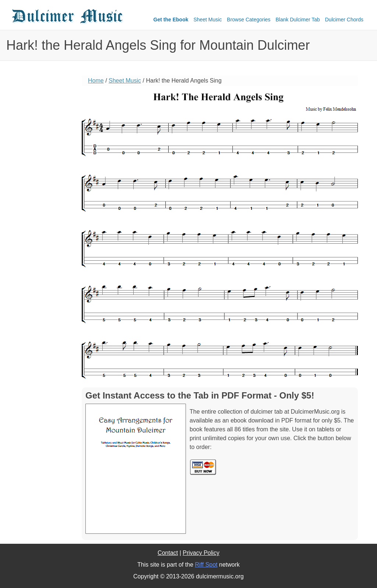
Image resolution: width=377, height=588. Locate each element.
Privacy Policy (201, 553)
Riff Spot (206, 565)
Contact (168, 553)
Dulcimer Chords (344, 20)
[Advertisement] (39, 190)
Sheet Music (207, 20)
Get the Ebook (171, 20)
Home (96, 81)
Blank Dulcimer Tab (298, 20)
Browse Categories (249, 20)
